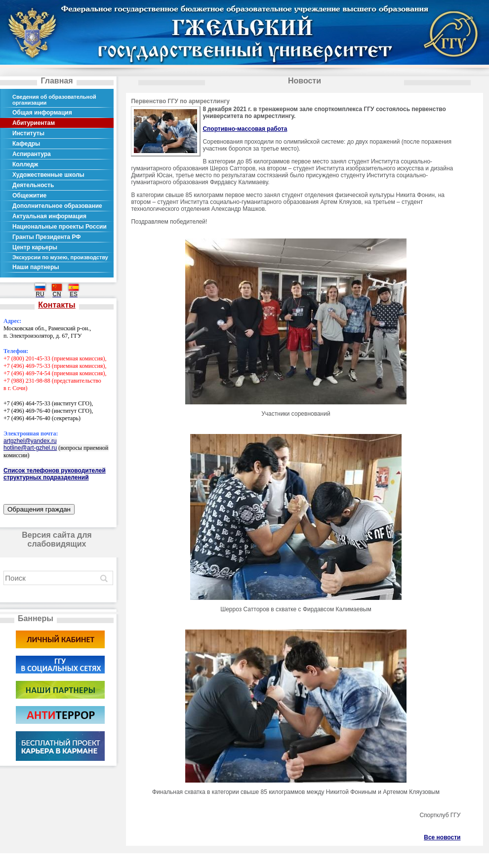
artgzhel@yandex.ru (30, 441)
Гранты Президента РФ (47, 237)
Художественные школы (48, 175)
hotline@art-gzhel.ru (30, 448)
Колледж (25, 164)
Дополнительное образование (57, 206)
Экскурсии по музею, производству (60, 257)
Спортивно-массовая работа (245, 129)
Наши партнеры (36, 267)
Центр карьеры (35, 247)
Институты (28, 133)
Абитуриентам (34, 123)
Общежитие (29, 196)
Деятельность (33, 185)
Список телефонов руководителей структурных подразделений (55, 474)
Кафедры (26, 144)
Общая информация (42, 113)
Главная (57, 81)
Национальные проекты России (60, 227)
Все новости (442, 837)
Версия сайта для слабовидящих (57, 539)
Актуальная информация (49, 216)
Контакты (57, 305)
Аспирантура (32, 154)
